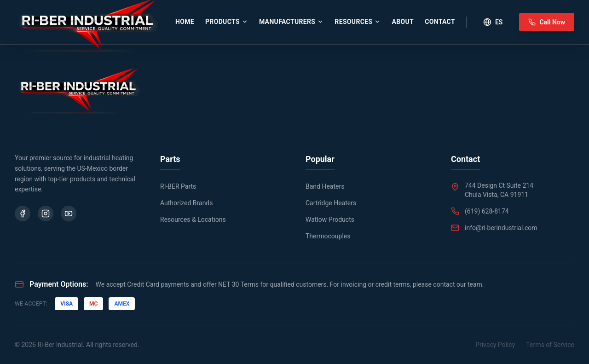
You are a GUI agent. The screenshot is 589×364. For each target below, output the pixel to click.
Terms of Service (550, 345)
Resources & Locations (193, 220)
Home (185, 22)
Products (227, 22)
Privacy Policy (495, 345)
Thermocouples (328, 236)
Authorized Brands (187, 203)
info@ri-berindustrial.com (501, 228)
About (403, 22)
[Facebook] (23, 214)
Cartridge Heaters (331, 203)
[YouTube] (69, 214)
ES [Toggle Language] (493, 22)
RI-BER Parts (178, 186)
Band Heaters (325, 186)
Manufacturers (291, 22)
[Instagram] (46, 214)
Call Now (547, 22)
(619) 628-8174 (487, 211)
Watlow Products (330, 220)
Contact (440, 22)
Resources (358, 22)
